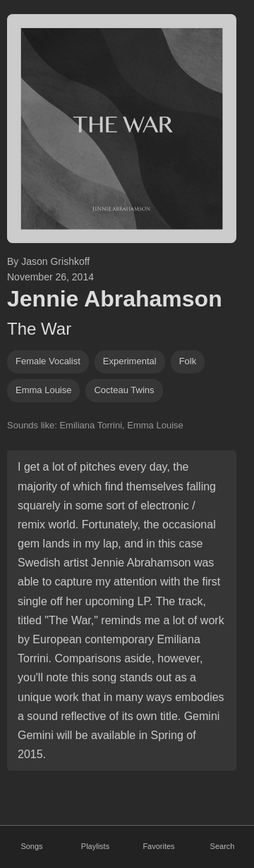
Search (223, 846)
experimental (130, 361)
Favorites (158, 846)
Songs (31, 846)
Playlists (95, 846)
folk (188, 361)
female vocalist (48, 361)
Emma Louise (43, 390)
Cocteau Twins (124, 390)
